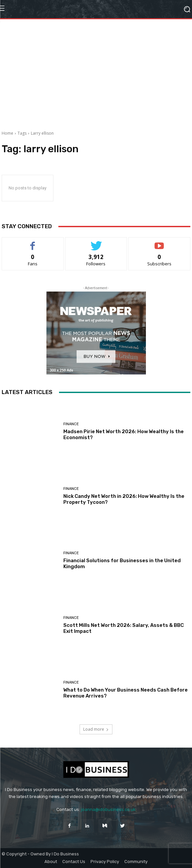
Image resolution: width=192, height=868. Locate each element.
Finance (71, 424)
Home (7, 133)
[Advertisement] (96, 81)
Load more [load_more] (96, 729)
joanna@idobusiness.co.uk (108, 809)
